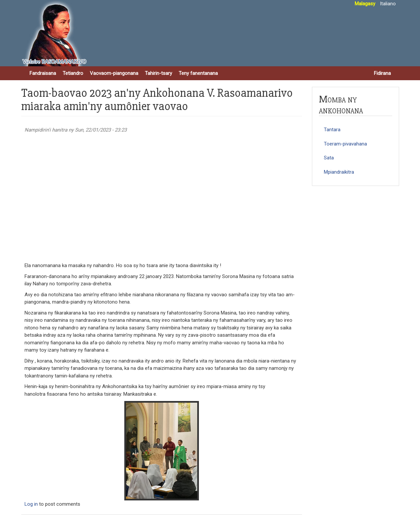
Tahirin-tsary (158, 73)
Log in (31, 504)
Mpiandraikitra (339, 172)
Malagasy (365, 4)
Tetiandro (73, 73)
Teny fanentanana (198, 73)
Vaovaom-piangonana (114, 73)
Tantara (332, 130)
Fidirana (382, 73)
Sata (329, 158)
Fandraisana (43, 73)
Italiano (388, 4)
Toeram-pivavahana (345, 144)
